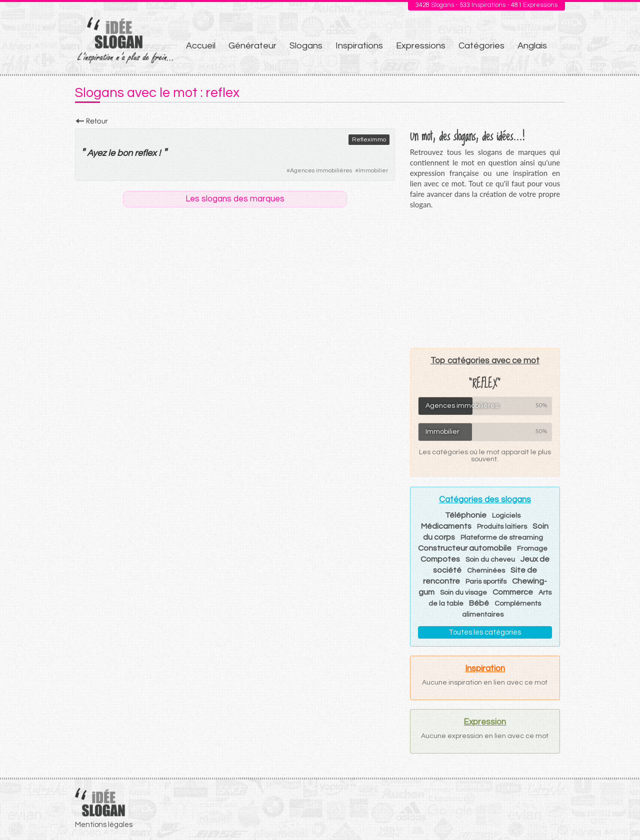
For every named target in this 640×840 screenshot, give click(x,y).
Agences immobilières (321, 171)
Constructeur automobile (465, 548)
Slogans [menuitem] (306, 46)
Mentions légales (104, 825)
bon (125, 153)
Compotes (440, 559)
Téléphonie (466, 515)
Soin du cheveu (490, 560)
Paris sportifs (486, 582)
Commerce (513, 592)
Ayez (96, 153)
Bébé (479, 603)
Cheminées (486, 571)
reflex (145, 153)
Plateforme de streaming (502, 538)
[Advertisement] (485, 278)
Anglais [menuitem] (532, 46)
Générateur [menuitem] (252, 46)
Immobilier (373, 171)
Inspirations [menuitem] (359, 46)
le (111, 153)
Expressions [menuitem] (421, 46)
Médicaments (446, 526)
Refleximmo (369, 140)
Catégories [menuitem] (481, 46)
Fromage (532, 549)
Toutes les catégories (485, 632)
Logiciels (506, 516)
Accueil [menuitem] (201, 46)
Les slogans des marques (235, 199)
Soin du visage (463, 593)
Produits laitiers (502, 527)
